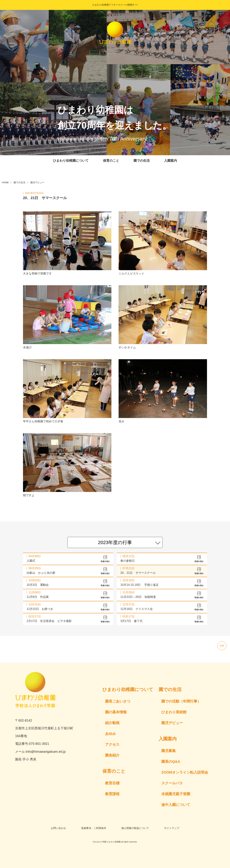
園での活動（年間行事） (181, 701)
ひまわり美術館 (174, 712)
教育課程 (112, 794)
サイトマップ (172, 828)
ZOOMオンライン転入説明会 (185, 772)
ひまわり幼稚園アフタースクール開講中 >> (115, 5)
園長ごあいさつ (118, 701)
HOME (5, 182)
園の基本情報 (116, 712)
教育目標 (112, 783)
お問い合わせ (58, 828)
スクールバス (172, 783)
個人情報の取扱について (135, 828)
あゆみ (111, 734)
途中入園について (176, 805)
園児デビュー (37, 182)
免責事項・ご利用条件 (94, 828)
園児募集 (169, 751)
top (222, 646)
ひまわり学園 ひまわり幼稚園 (107, 842)
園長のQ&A (171, 762)
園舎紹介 (112, 755)
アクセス (112, 744)
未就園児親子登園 (176, 794)
